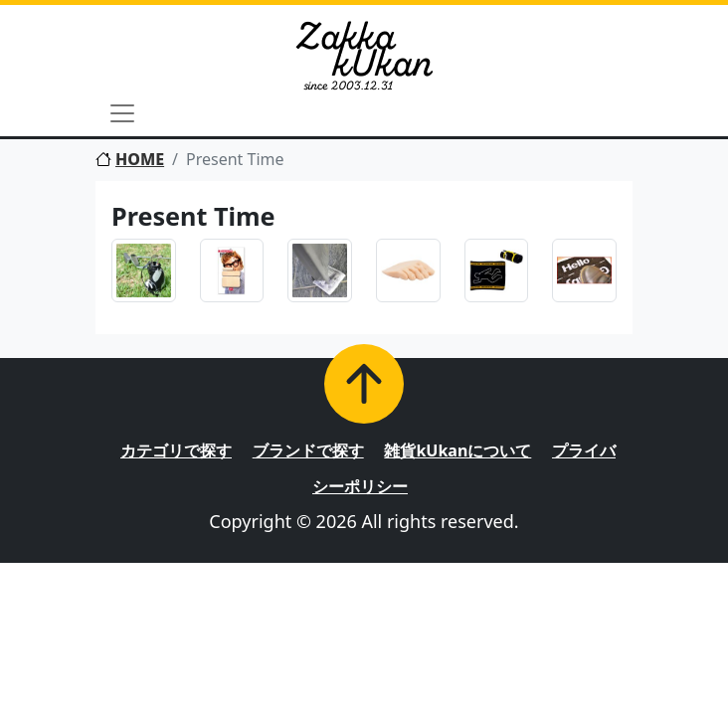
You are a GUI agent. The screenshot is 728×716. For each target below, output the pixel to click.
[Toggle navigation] (122, 113)
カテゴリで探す (176, 450)
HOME (130, 159)
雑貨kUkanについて (457, 450)
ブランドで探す (308, 450)
